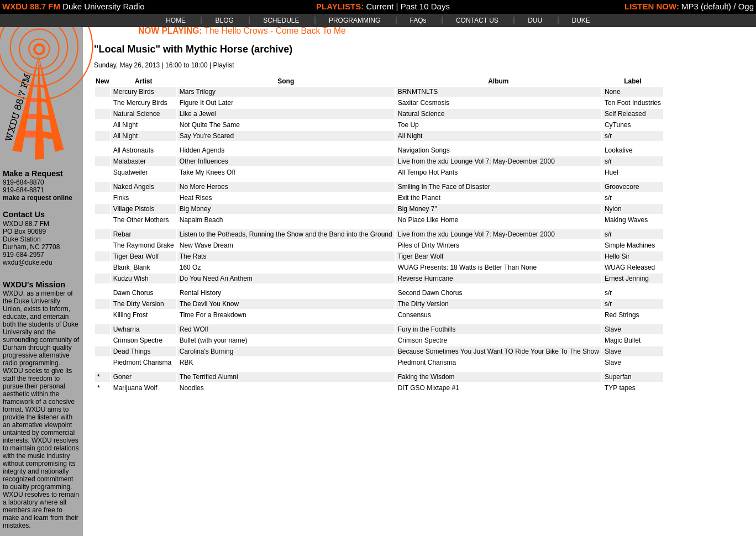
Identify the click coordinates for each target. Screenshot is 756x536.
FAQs (418, 20)
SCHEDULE (281, 20)
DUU (535, 20)
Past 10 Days (425, 6)
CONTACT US (477, 20)
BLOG (224, 20)
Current (380, 6)
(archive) (272, 49)
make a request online (38, 198)
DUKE (581, 20)
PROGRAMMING (355, 20)
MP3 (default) (706, 6)
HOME (176, 20)
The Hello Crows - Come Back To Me (275, 31)
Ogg (746, 6)
